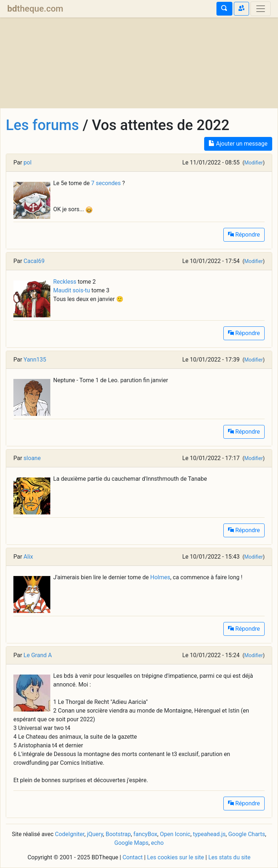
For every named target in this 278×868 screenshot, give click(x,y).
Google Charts (247, 834)
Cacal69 (34, 261)
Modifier (254, 163)
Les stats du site (229, 857)
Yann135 (35, 360)
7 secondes (106, 183)
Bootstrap (118, 834)
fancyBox (146, 834)
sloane (32, 458)
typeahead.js (209, 834)
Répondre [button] (244, 235)
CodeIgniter (70, 834)
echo (157, 843)
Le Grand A (38, 655)
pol (28, 162)
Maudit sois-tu (72, 290)
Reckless (65, 282)
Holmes (160, 577)
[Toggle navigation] (261, 9)
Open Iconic (175, 834)
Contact (132, 857)
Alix (28, 557)
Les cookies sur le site (175, 857)
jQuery (95, 834)
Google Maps (131, 843)
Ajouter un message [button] (238, 144)
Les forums (42, 125)
